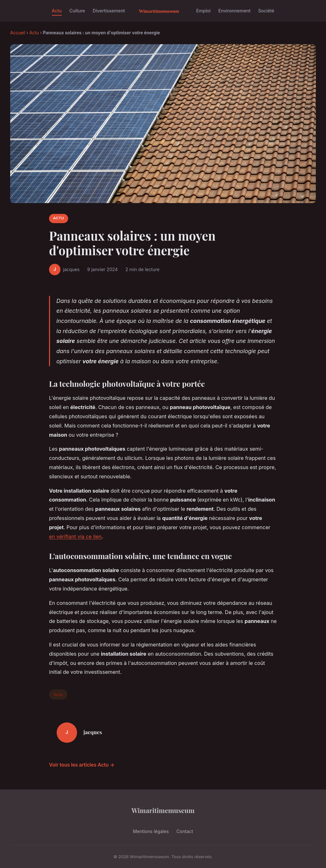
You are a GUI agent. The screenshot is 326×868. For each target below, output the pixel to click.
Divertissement (109, 11)
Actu (57, 11)
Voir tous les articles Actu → (82, 765)
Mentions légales (151, 831)
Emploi (203, 11)
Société (266, 11)
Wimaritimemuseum (163, 810)
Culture (77, 11)
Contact (185, 831)
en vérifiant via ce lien (75, 537)
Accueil (18, 33)
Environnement (234, 11)
